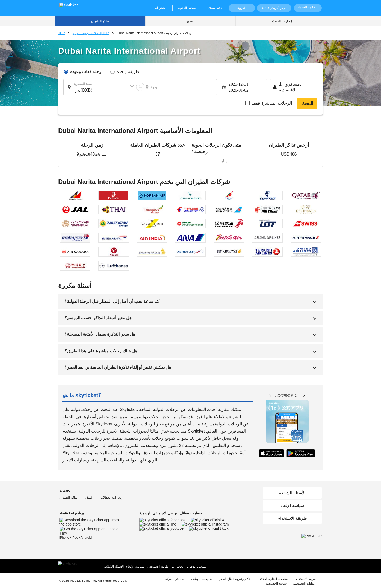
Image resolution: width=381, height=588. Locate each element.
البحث (307, 104)
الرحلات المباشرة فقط (272, 103)
